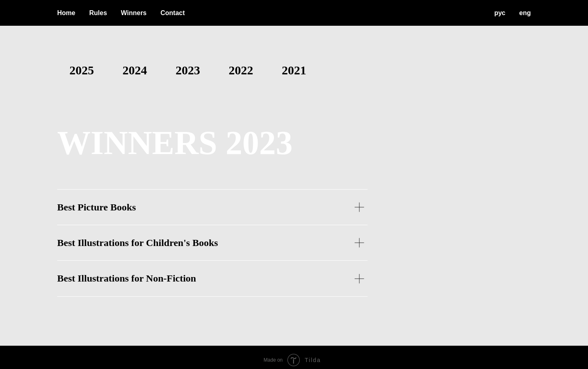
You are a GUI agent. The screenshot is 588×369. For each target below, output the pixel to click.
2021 (294, 70)
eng (525, 13)
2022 (241, 70)
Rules (98, 13)
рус (500, 13)
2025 (82, 70)
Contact (173, 13)
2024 (135, 70)
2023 (188, 70)
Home (66, 13)
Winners (134, 13)
